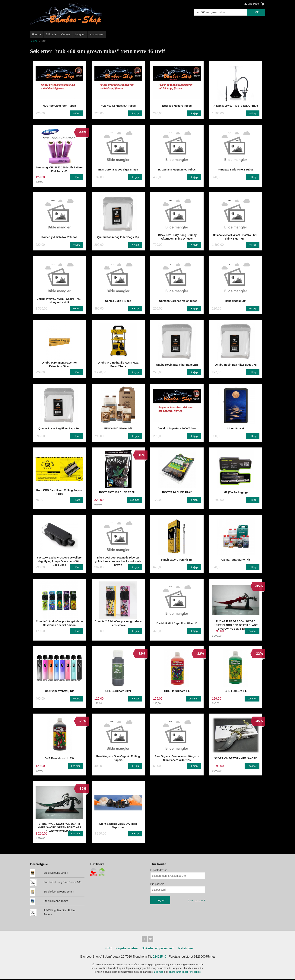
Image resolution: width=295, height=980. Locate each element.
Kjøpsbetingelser (127, 949)
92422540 (159, 957)
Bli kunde (51, 34)
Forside (37, 34)
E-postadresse (159, 870)
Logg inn (80, 34)
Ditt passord (157, 884)
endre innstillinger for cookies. (185, 972)
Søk (256, 12)
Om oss (66, 34)
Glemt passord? (196, 900)
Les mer (159, 972)
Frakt (108, 949)
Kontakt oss (97, 34)
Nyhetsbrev (186, 949)
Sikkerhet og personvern (158, 949)
